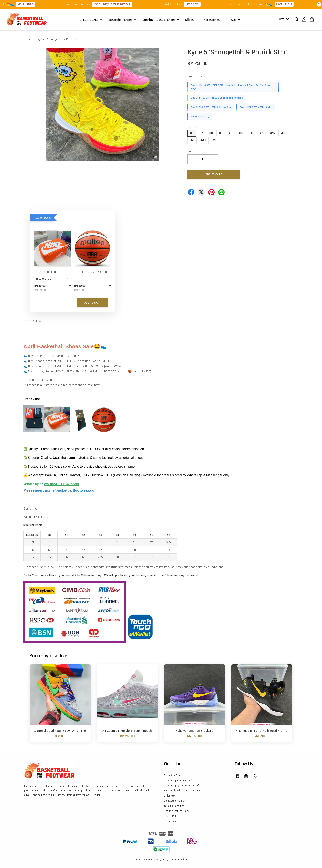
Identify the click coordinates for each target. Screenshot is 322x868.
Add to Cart (93, 303)
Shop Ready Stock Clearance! (118, 4)
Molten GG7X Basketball (91, 272)
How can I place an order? (178, 780)
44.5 (203, 140)
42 (261, 133)
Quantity (193, 151)
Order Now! (170, 796)
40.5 (241, 133)
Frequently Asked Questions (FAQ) (183, 791)
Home (27, 39)
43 (283, 133)
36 (192, 133)
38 (211, 133)
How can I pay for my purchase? (182, 785)
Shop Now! (198, 4)
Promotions (195, 76)
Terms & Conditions (175, 806)
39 (221, 133)
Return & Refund (179, 860)
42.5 (272, 133)
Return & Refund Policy (177, 811)
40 (231, 133)
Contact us (170, 821)
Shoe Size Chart (173, 775)
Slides (191, 20)
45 (214, 140)
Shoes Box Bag (46, 272)
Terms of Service (143, 860)
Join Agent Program (175, 801)
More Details (32, 4)
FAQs (235, 20)
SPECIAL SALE (91, 20)
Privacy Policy (171, 816)
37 (201, 133)
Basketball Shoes (122, 20)
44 (192, 140)
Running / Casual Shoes (161, 20)
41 (252, 133)
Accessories (214, 20)
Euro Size (193, 127)
